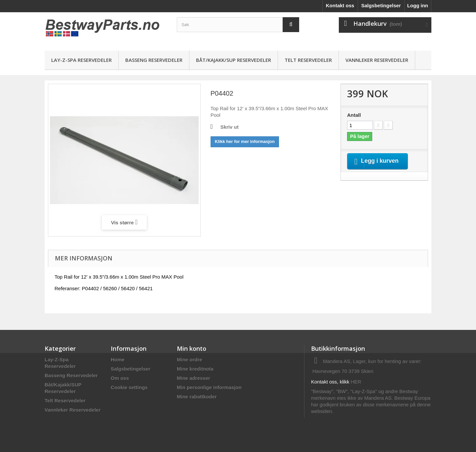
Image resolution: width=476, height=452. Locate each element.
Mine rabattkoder (197, 397)
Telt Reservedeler (308, 60)
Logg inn (418, 5)
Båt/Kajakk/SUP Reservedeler (234, 60)
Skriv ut (230, 127)
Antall (354, 115)
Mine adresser (194, 378)
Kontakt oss (340, 5)
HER (356, 382)
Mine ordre (190, 360)
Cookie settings (129, 387)
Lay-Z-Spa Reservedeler (81, 60)
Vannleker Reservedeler (377, 60)
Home (118, 360)
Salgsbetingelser (381, 5)
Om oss (120, 378)
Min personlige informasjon (209, 387)
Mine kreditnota (195, 369)
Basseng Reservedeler (154, 60)
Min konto (192, 348)
